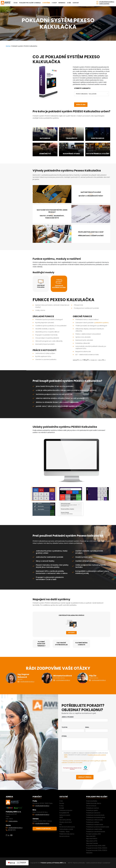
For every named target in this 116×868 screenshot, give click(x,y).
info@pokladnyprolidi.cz (107, 2)
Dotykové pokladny (92, 801)
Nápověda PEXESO (92, 839)
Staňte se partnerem (45, 829)
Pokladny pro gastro (92, 810)
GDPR (66, 755)
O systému (46, 3)
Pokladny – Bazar (64, 832)
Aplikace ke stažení (65, 815)
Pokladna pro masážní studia (95, 825)
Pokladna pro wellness (93, 822)
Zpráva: (64, 736)
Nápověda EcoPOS (92, 841)
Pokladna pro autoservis (93, 813)
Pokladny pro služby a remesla (30, 3)
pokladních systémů (88, 390)
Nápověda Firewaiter (92, 843)
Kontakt (76, 3)
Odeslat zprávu (85, 777)
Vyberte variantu (82, 88)
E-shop (54, 3)
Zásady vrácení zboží (65, 822)
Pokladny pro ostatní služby (94, 829)
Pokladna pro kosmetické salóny (96, 817)
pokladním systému (102, 323)
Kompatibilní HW (64, 813)
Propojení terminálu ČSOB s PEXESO (97, 848)
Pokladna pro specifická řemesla (96, 832)
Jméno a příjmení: (68, 717)
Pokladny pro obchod (92, 808)
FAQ (61, 825)
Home (8, 46)
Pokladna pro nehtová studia (94, 820)
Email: (87, 727)
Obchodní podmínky (65, 820)
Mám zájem (81, 105)
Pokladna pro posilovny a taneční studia (98, 827)
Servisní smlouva (64, 836)
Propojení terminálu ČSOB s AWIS (96, 846)
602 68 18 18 (12, 830)
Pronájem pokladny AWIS (93, 834)
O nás (69, 3)
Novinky (62, 803)
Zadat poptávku (104, 4)
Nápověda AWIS (91, 836)
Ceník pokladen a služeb (66, 829)
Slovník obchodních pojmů (67, 827)
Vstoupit (71, 633)
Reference (62, 3)
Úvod (16, 3)
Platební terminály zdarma (67, 834)
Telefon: (65, 727)
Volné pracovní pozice (66, 810)
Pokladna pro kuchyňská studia (95, 815)
